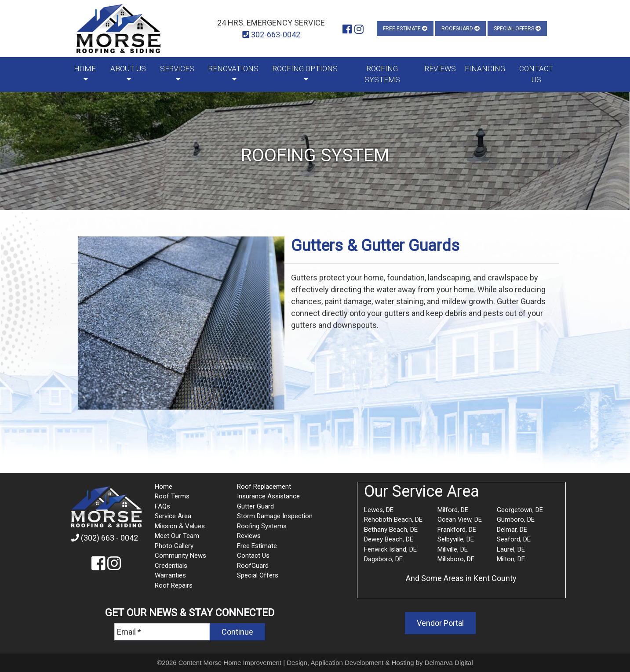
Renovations (233, 69)
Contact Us (536, 74)
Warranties (170, 575)
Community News (180, 556)
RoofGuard (461, 29)
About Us (128, 69)
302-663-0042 (271, 35)
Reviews (440, 69)
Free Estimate (405, 29)
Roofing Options (305, 69)
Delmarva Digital (449, 663)
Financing (485, 69)
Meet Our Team (177, 536)
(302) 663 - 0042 (105, 538)
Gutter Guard (255, 506)
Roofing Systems (382, 74)
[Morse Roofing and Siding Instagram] (359, 29)
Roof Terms (172, 496)
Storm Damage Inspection (275, 516)
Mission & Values (180, 526)
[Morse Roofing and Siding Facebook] (347, 29)
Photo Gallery (174, 546)
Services (177, 69)
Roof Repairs (174, 585)
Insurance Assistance (268, 496)
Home (85, 69)
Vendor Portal (440, 623)
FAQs (162, 506)
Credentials (171, 566)
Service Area (173, 516)
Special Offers (517, 29)
